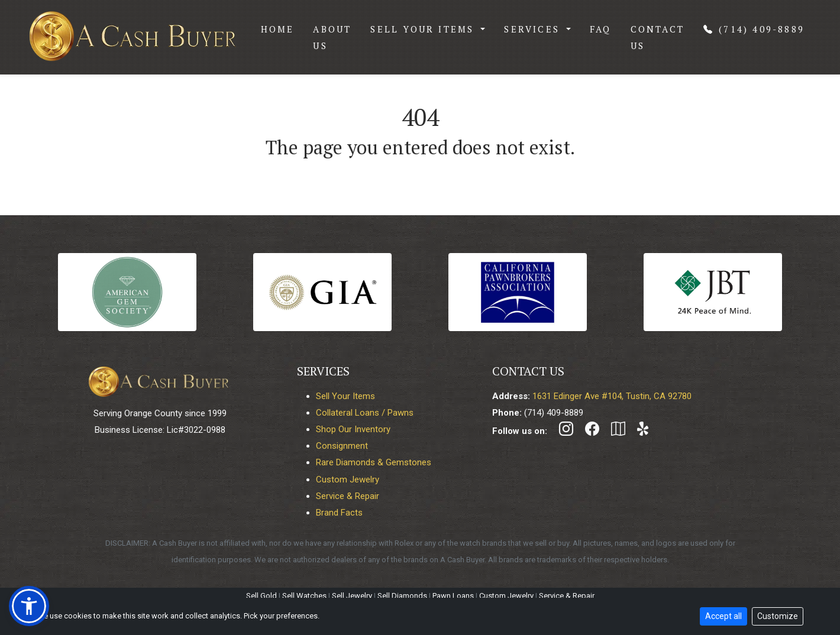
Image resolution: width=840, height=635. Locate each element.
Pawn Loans (453, 596)
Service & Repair (348, 496)
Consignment (342, 446)
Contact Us (658, 37)
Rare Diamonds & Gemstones (374, 462)
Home (278, 29)
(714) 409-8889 (754, 29)
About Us (332, 37)
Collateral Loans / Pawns (365, 413)
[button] (29, 606)
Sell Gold (261, 596)
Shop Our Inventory (353, 429)
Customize (778, 616)
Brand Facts (339, 513)
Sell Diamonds (402, 596)
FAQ (601, 29)
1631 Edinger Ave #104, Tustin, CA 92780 (612, 396)
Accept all (723, 616)
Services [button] (534, 29)
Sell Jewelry (352, 596)
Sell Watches (304, 596)
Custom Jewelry (348, 480)
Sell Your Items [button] (424, 29)
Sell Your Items (345, 396)
